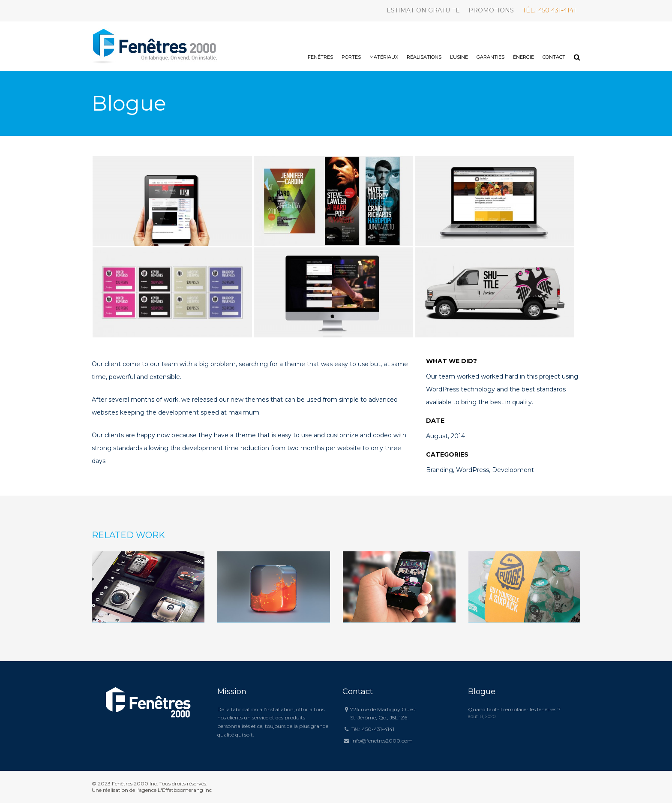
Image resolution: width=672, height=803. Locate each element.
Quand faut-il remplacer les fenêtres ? (514, 709)
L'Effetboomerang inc (185, 790)
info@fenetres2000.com (382, 741)
